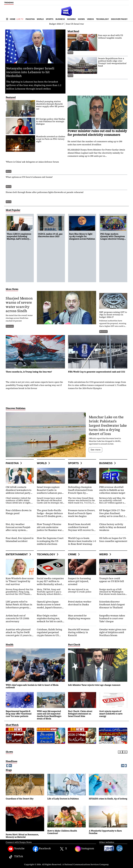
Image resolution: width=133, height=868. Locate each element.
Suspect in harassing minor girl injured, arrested (79, 581)
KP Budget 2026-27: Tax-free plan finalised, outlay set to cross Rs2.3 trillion (112, 515)
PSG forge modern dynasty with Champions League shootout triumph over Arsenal (113, 238)
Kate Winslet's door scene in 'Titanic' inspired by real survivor (20, 581)
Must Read (73, 31)
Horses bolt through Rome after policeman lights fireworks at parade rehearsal (45, 192)
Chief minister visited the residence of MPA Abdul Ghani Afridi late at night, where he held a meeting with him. (18, 503)
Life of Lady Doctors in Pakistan (63, 799)
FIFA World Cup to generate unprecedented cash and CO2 (97, 372)
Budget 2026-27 (56, 24)
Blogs (9, 770)
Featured (11, 97)
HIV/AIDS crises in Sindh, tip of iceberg (108, 799)
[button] (124, 737)
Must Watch (12, 725)
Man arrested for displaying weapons (79, 617)
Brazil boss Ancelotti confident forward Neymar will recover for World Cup (81, 529)
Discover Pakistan (121, 19)
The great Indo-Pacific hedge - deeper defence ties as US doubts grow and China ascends (50, 515)
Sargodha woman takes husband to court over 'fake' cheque (112, 618)
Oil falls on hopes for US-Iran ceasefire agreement (113, 540)
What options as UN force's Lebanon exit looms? (29, 177)
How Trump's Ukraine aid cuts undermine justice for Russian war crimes (49, 529)
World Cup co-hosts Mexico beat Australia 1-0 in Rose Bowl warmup (82, 541)
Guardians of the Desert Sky (20, 799)
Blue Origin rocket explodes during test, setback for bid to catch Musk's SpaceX (50, 620)
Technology (102, 19)
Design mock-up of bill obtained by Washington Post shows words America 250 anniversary (112, 593)
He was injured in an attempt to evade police (80, 590)
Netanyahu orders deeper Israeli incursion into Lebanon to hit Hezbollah (30, 72)
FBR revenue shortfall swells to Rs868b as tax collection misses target (112, 490)
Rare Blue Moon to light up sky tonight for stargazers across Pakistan (82, 236)
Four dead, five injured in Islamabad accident (20, 540)
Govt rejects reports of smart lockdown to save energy (111, 714)
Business (60, 19)
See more (96, 450)
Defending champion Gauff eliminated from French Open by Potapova (80, 491)
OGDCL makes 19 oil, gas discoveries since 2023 (38, 2)
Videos (90, 19)
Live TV (20, 19)
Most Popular (13, 210)
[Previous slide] (120, 752)
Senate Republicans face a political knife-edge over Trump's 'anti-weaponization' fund (112, 62)
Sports (50, 19)
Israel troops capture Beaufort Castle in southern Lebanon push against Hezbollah (50, 491)
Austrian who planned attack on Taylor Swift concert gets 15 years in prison (19, 634)
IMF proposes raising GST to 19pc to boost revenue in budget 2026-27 (113, 315)
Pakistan (30, 19)
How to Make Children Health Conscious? (62, 832)
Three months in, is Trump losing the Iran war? (29, 372)
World (40, 19)
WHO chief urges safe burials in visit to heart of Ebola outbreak (32, 686)
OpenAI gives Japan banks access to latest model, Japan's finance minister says (49, 606)
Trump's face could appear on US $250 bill (112, 580)
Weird (106, 554)
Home (13, 19)
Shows (81, 19)
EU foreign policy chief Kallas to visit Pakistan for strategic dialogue (51, 121)
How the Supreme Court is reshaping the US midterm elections (50, 541)
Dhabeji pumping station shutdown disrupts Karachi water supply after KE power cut (50, 105)
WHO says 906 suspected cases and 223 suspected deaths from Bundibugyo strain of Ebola (49, 715)
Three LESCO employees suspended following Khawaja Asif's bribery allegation (19, 238)
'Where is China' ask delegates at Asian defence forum (32, 162)
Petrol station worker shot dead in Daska (80, 603)
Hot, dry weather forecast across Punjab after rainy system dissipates (18, 529)
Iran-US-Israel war (75, 24)
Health (10, 645)
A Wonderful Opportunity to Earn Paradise (105, 832)
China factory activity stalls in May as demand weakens (113, 527)
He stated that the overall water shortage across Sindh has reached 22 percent (19, 318)
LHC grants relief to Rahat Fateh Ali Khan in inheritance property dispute (19, 606)
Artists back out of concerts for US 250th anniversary (17, 618)
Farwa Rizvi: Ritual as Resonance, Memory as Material (22, 836)
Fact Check (74, 645)
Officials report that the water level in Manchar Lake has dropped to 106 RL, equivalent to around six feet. (105, 441)
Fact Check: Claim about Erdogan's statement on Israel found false (80, 714)
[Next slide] (125, 752)
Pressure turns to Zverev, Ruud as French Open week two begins (82, 513)
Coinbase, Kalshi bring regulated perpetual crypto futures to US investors (49, 634)
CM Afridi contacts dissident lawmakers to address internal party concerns (19, 491)
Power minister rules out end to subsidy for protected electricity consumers (97, 133)
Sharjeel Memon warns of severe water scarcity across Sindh (19, 305)
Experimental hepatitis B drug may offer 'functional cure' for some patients (19, 714)
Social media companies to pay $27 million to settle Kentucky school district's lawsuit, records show (51, 584)
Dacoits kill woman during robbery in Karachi (79, 632)
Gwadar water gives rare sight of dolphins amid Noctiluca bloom (113, 632)
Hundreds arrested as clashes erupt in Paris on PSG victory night (51, 139)
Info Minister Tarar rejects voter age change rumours (94, 685)
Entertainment (19, 554)
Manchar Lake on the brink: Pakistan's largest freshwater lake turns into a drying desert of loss (108, 425)
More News (12, 289)
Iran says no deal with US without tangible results (111, 36)
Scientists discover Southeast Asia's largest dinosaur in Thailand (112, 605)
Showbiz (71, 19)
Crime (74, 554)
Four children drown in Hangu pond (19, 512)
